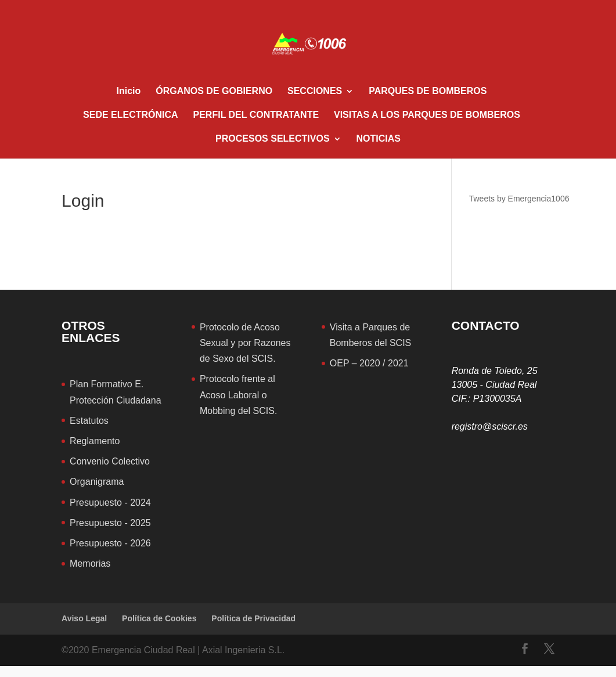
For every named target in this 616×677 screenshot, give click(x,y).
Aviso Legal (84, 618)
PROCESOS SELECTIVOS (272, 139)
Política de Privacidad (253, 618)
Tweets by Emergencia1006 (519, 199)
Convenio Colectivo (110, 461)
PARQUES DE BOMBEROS (428, 91)
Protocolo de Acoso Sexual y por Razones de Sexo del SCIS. (245, 343)
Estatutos (89, 421)
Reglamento (95, 441)
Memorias (90, 563)
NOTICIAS (378, 139)
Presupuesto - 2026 (110, 543)
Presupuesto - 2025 (110, 523)
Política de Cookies (159, 618)
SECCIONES (315, 91)
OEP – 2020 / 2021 (369, 363)
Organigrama (97, 482)
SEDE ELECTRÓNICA (131, 115)
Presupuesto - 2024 (110, 503)
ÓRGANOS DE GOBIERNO (214, 91)
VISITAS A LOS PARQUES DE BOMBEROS (427, 115)
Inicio (129, 91)
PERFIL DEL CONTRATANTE (256, 115)
